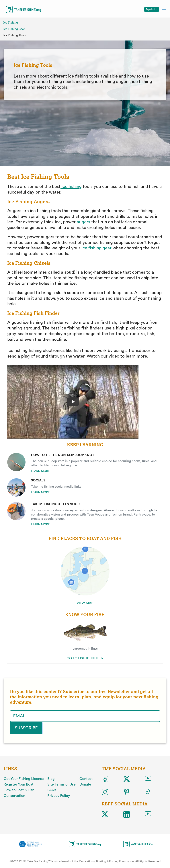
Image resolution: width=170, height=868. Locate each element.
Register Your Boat (18, 784)
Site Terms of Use (61, 784)
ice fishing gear (96, 248)
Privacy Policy (59, 796)
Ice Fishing (11, 23)
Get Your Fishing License (24, 779)
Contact (86, 779)
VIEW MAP (85, 603)
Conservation (14, 796)
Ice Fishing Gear (14, 29)
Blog (51, 779)
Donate (85, 784)
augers (83, 222)
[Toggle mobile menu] (164, 9)
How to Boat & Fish (19, 790)
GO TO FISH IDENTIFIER (85, 658)
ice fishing (71, 187)
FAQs (52, 790)
